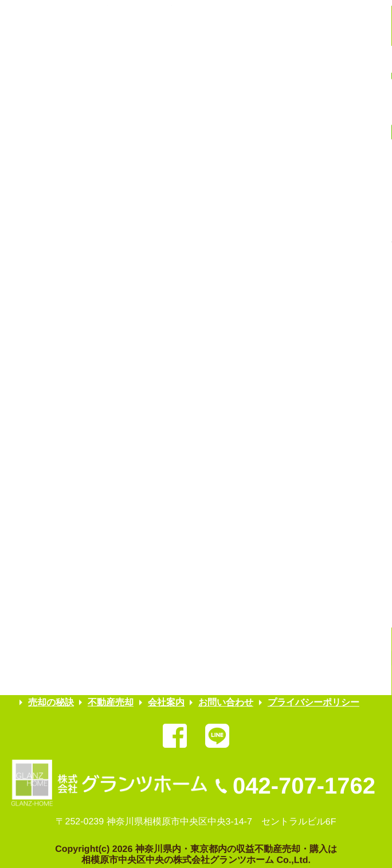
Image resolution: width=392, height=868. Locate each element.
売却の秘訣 (51, 702)
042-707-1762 (304, 786)
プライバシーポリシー (313, 702)
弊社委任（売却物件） (116, 682)
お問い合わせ (226, 702)
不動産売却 (111, 702)
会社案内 (166, 702)
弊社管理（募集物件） (221, 682)
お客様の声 (304, 682)
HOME (42, 682)
